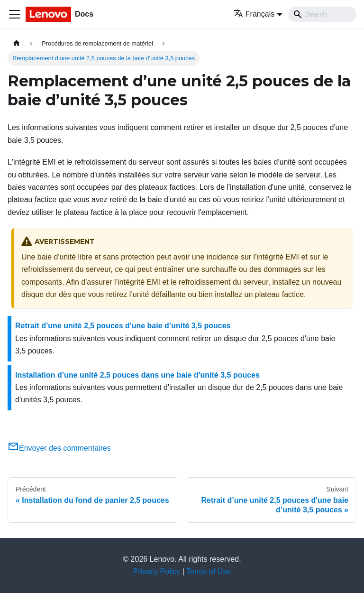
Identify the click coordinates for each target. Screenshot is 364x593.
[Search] (322, 14)
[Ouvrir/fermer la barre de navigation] (15, 14)
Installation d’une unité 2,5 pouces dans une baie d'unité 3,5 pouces (137, 375)
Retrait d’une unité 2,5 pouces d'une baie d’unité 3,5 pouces (123, 326)
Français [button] (254, 14)
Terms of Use (209, 571)
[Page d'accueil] (17, 43)
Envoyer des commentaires (59, 448)
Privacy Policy (157, 571)
